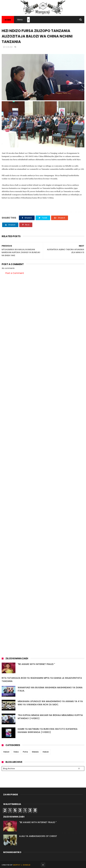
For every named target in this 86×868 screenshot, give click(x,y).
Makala (35, 752)
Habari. (46, 752)
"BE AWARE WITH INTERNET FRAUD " (36, 664)
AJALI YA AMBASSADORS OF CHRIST (38, 836)
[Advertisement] (43, 301)
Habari (6, 752)
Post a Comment (15, 273)
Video (16, 752)
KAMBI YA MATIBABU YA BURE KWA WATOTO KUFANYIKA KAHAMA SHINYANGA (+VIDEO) (48, 731)
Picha (25, 752)
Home (8, 20)
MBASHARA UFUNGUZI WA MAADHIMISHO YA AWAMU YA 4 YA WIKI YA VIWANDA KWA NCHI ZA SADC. (50, 703)
